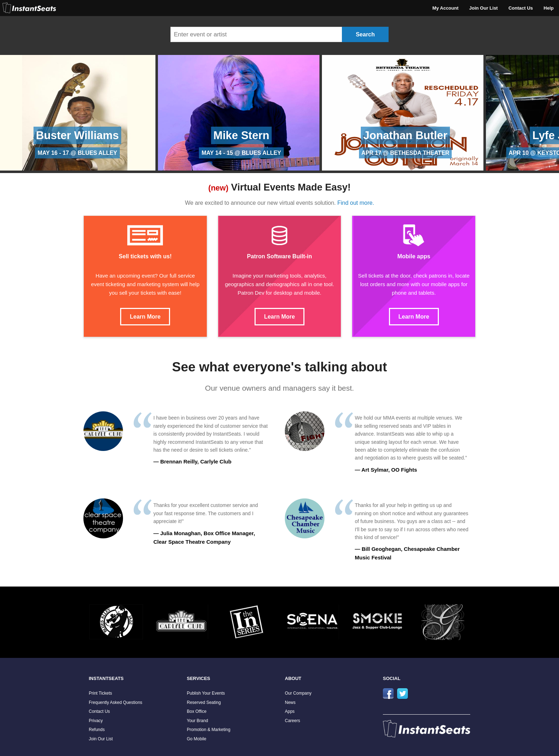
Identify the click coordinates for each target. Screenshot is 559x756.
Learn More (145, 317)
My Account (445, 8)
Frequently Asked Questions (116, 702)
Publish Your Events (206, 693)
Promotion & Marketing (209, 730)
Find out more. (356, 203)
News (290, 702)
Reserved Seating (204, 702)
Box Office (197, 711)
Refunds (97, 730)
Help (549, 8)
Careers (293, 721)
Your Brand (198, 721)
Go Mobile (197, 739)
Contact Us (521, 8)
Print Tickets (100, 693)
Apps (290, 711)
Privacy (96, 721)
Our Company (298, 693)
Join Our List (483, 8)
